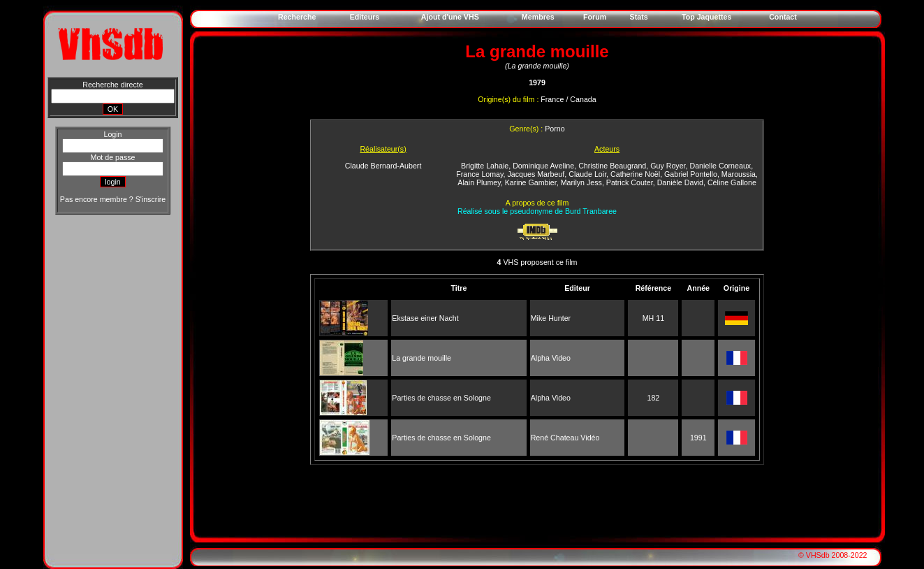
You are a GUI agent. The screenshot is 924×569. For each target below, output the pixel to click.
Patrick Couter (630, 182)
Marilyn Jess (581, 182)
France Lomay (479, 174)
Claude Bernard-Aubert (383, 166)
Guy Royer (668, 166)
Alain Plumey (479, 182)
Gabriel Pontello (691, 174)
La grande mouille (421, 358)
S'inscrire (151, 199)
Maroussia (739, 174)
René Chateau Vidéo (565, 438)
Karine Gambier (531, 182)
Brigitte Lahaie (485, 166)
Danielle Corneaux (720, 166)
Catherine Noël (635, 174)
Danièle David (680, 182)
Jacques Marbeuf (536, 174)
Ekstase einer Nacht (425, 318)
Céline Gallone (732, 182)
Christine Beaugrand (612, 166)
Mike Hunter (551, 318)
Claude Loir (587, 174)
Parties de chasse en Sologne (441, 398)
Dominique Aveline (543, 166)
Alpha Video (551, 358)
